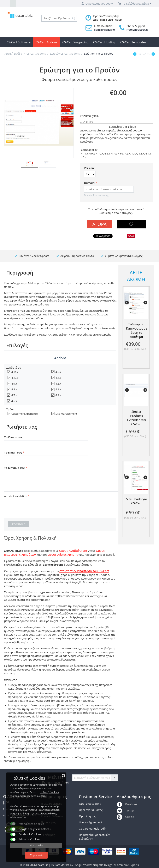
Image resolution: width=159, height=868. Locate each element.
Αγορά (99, 224)
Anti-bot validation (16, 496)
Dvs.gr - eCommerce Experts (121, 865)
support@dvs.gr (105, 30)
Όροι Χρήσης (87, 816)
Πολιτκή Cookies (49, 792)
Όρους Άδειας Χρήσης (63, 555)
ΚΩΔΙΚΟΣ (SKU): (90, 116)
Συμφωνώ (36, 855)
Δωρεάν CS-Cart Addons (65, 54)
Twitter (125, 810)
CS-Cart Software (19, 42)
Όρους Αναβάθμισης (73, 551)
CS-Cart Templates (133, 42)
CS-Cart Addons (46, 42)
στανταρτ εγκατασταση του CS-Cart (84, 571)
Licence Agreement (91, 822)
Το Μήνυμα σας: (15, 468)
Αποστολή (19, 524)
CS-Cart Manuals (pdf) (92, 829)
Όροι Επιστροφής (90, 804)
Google (125, 817)
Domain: (90, 183)
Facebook (127, 804)
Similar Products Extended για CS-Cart (136, 418)
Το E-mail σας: (13, 452)
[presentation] (36, 507)
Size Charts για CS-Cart (137, 501)
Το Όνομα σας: (14, 437)
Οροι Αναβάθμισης (91, 810)
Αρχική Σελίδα (13, 54)
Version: (89, 168)
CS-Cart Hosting (104, 42)
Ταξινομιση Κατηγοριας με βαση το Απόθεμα (137, 330)
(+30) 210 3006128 (137, 30)
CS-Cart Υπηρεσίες (75, 42)
